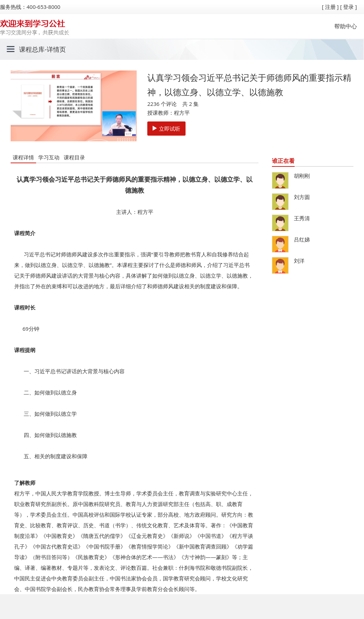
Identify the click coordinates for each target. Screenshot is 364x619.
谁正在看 (283, 161)
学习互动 (49, 157)
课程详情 (23, 157)
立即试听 (166, 129)
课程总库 (32, 49)
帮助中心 (346, 26)
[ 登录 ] (348, 7)
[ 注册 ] (330, 7)
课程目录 (74, 157)
